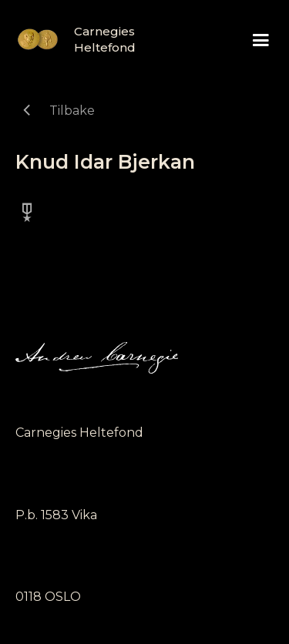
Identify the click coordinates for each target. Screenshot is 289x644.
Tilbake (72, 111)
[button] (261, 40)
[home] (69, 39)
